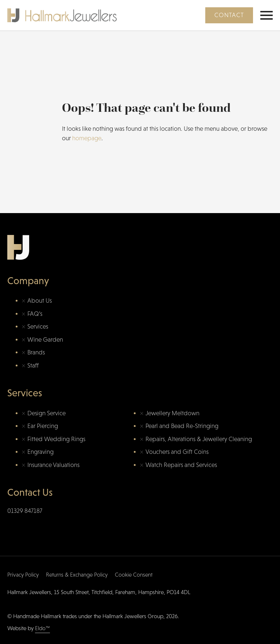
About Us (40, 301)
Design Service (46, 413)
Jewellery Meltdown (172, 413)
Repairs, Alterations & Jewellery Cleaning (199, 439)
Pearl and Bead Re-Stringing (182, 426)
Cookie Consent (134, 575)
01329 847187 (25, 511)
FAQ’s (35, 314)
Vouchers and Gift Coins (177, 452)
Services (38, 327)
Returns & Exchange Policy (77, 575)
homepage (87, 138)
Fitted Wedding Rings (56, 439)
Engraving (40, 452)
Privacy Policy (23, 575)
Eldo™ (42, 628)
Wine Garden (45, 340)
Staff (33, 366)
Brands (36, 352)
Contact (229, 15)
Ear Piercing (43, 426)
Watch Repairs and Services (181, 465)
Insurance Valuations (53, 465)
